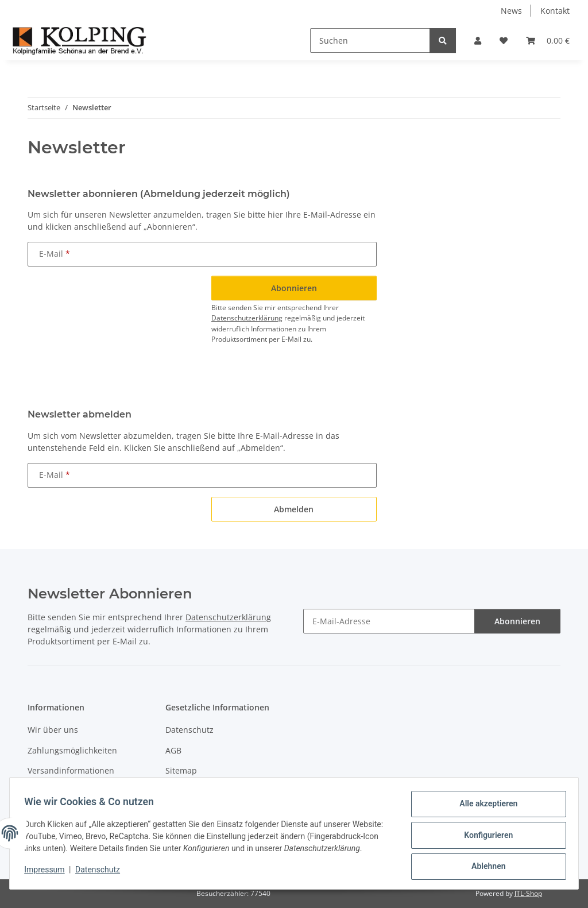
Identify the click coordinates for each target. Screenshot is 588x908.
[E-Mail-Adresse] (389, 621)
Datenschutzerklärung (247, 318)
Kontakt (555, 11)
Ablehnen (484, 863)
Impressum (48, 874)
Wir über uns (53, 730)
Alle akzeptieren (484, 803)
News (511, 11)
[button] (478, 40)
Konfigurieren (484, 833)
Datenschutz (102, 874)
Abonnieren (517, 621)
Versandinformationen (71, 770)
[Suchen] (370, 40)
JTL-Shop (528, 893)
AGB (173, 750)
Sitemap (181, 770)
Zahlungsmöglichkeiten (72, 750)
